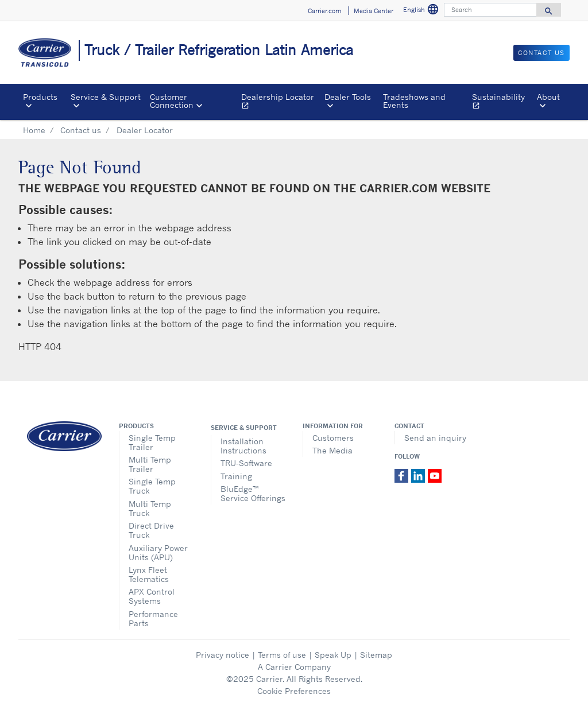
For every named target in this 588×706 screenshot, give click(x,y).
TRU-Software (246, 463)
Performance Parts (153, 618)
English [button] (421, 9)
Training (236, 476)
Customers (333, 438)
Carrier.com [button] (324, 11)
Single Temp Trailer (152, 442)
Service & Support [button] (106, 97)
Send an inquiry (435, 438)
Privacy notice (223, 655)
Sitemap (376, 655)
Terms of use (282, 655)
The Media (332, 450)
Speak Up (333, 655)
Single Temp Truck (152, 486)
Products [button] (40, 97)
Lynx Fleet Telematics (149, 574)
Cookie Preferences (294, 691)
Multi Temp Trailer (150, 464)
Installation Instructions (243, 446)
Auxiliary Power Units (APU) (158, 552)
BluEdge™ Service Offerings (253, 493)
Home (34, 130)
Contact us (81, 130)
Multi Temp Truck (150, 508)
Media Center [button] (374, 11)
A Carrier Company (294, 667)
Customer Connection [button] (172, 101)
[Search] (490, 10)
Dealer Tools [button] (348, 97)
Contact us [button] (541, 53)
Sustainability (502, 102)
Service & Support (244, 428)
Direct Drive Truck (151, 530)
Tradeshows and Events (414, 101)
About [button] (548, 97)
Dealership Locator (281, 102)
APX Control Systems (152, 596)
